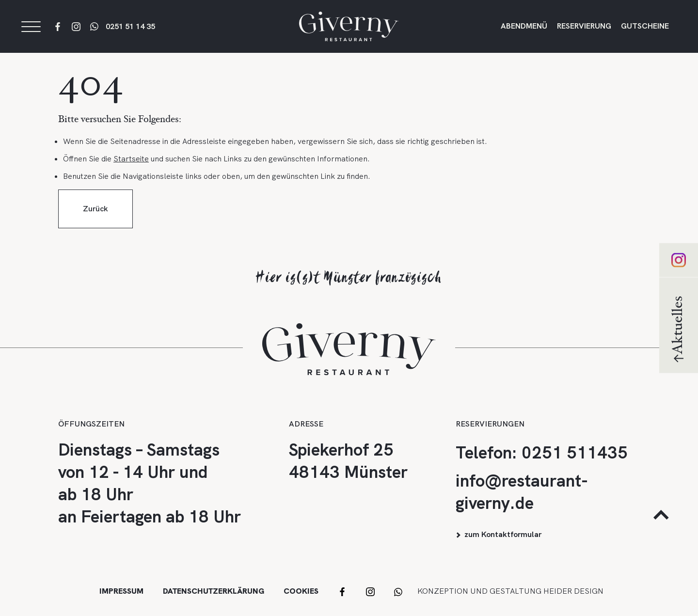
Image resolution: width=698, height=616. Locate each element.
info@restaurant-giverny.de (522, 492)
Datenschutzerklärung (214, 591)
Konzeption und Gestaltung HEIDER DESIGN (510, 591)
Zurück (95, 218)
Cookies (301, 591)
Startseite (131, 168)
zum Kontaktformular (503, 534)
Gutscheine (645, 30)
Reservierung (584, 30)
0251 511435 (575, 453)
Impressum (121, 591)
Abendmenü (524, 30)
